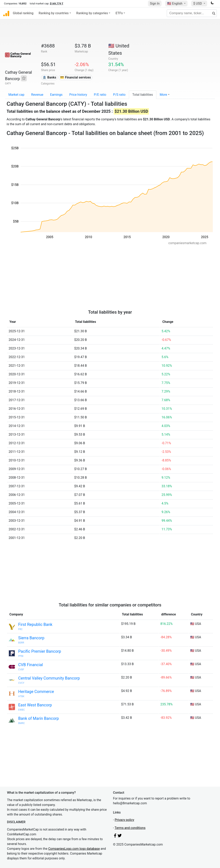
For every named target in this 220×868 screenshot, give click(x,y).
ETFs (119, 13)
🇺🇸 (175, 4)
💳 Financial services (75, 77)
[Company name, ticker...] (192, 13)
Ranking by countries (54, 13)
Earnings (56, 95)
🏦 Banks (49, 77)
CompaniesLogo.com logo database (74, 849)
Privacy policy (125, 820)
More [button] (163, 95)
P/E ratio (100, 95)
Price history (78, 95)
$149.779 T (57, 4)
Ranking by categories (92, 13)
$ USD (198, 4)
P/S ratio (119, 95)
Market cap (16, 95)
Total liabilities (143, 95)
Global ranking (23, 13)
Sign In (155, 4)
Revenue (37, 95)
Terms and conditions (130, 828)
